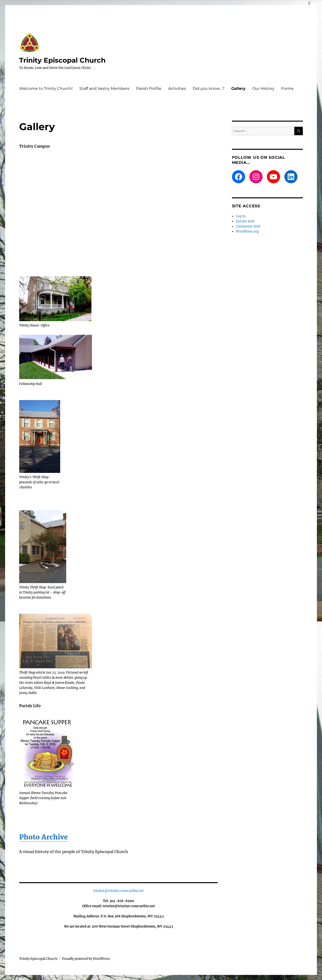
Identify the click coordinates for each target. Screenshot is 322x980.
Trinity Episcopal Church (62, 60)
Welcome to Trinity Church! (46, 88)
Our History (263, 88)
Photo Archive (44, 837)
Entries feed (245, 221)
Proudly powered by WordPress (86, 959)
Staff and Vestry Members (104, 88)
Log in (241, 216)
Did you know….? (209, 88)
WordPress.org (247, 231)
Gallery (238, 88)
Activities (177, 88)
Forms (287, 88)
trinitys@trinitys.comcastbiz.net (118, 891)
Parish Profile (149, 88)
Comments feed (248, 226)
